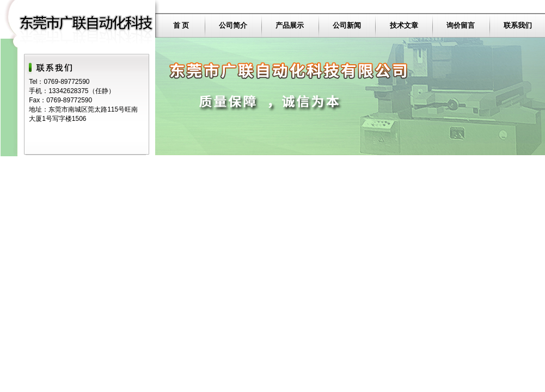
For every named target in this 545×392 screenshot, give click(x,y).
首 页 (181, 25)
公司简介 (233, 25)
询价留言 (461, 25)
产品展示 (290, 25)
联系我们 (518, 25)
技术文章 (404, 25)
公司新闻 (347, 25)
